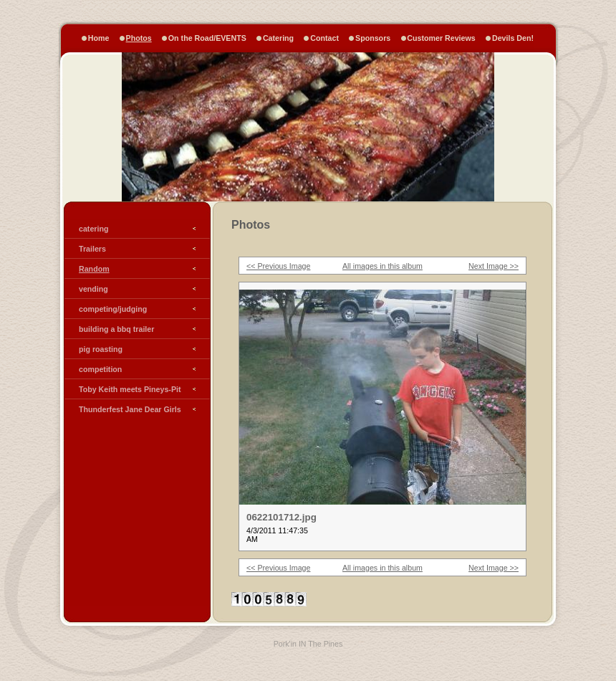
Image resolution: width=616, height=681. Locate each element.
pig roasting (101, 349)
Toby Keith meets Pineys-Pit (130, 389)
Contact (324, 38)
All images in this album (382, 266)
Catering (278, 38)
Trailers (92, 249)
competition (100, 369)
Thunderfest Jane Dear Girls (130, 409)
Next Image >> (494, 266)
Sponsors (373, 38)
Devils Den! (513, 38)
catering (93, 229)
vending (93, 289)
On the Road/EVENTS (207, 38)
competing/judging (113, 309)
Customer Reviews (441, 38)
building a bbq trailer (116, 329)
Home (99, 38)
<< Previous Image (278, 266)
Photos (139, 38)
